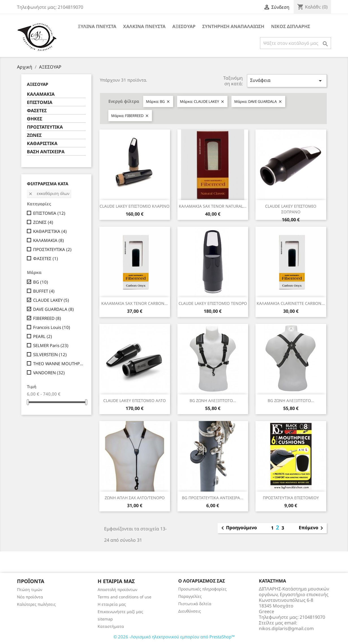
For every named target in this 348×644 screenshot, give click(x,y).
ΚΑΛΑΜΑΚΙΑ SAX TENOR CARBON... (135, 303)
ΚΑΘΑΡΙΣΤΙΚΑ (42, 144)
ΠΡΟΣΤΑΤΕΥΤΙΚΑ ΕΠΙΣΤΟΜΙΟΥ (291, 498)
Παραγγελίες (190, 596)
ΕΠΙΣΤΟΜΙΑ (40, 102)
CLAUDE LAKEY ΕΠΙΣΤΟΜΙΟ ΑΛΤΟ (135, 400)
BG (41, 282)
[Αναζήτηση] (296, 43)
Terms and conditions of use (124, 597)
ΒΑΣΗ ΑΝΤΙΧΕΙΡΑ (46, 152)
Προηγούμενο (238, 528)
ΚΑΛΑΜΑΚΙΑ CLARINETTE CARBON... (291, 303)
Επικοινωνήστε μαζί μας (120, 612)
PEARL (43, 336)
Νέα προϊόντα (30, 597)
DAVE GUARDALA (53, 309)
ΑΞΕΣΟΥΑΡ (184, 26)
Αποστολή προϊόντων (117, 589)
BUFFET (44, 291)
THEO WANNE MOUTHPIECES (58, 364)
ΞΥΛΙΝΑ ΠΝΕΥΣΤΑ (97, 26)
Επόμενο (312, 528)
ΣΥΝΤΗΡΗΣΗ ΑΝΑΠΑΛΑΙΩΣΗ (233, 26)
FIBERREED (47, 318)
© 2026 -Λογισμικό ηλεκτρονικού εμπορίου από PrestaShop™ (174, 637)
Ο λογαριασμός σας (202, 581)
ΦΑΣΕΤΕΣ (37, 111)
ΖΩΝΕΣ (34, 135)
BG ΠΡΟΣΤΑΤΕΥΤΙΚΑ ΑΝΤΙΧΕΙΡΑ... (213, 498)
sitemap (105, 619)
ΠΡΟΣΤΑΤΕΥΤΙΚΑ (45, 127)
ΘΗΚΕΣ (35, 119)
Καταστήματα (111, 626)
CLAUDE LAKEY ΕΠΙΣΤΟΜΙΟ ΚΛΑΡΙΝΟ (135, 206)
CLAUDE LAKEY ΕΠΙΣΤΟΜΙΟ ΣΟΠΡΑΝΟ (291, 209)
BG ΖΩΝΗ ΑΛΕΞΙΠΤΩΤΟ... (213, 400)
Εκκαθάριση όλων (49, 193)
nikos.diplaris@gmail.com (286, 628)
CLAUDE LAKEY (51, 300)
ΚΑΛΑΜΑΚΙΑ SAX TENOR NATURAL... (213, 206)
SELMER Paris (51, 345)
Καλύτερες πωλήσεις (36, 604)
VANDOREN (49, 373)
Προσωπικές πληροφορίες (202, 589)
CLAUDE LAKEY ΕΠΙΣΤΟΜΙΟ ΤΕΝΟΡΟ (213, 303)
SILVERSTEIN (50, 354)
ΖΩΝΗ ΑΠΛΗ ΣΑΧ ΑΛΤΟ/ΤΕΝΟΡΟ (135, 498)
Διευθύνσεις (190, 611)
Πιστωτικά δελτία (195, 604)
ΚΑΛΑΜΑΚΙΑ (41, 94)
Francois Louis (52, 327)
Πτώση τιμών (30, 589)
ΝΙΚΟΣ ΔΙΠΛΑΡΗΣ (291, 26)
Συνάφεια (287, 81)
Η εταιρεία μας (112, 604)
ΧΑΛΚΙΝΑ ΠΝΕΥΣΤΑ (144, 26)
